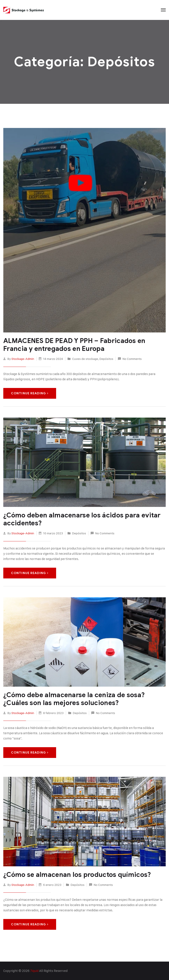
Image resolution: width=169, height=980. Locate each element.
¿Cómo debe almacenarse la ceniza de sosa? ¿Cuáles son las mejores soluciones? (74, 699)
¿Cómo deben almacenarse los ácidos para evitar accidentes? (82, 519)
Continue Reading (30, 393)
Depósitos (106, 359)
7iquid (34, 971)
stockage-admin (23, 359)
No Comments (132, 359)
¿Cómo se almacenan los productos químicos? (77, 875)
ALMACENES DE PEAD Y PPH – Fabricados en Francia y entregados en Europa (74, 345)
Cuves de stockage (85, 359)
